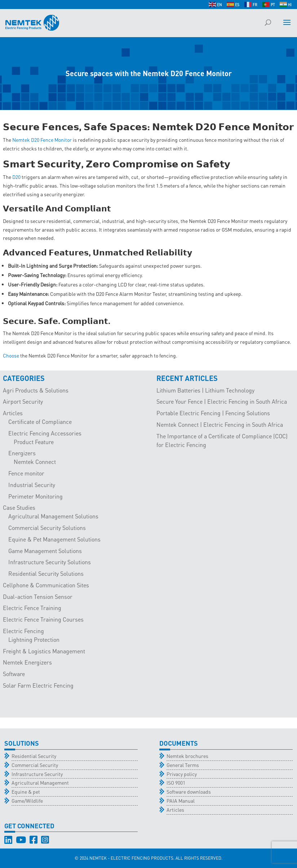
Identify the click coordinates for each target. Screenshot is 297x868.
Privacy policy (182, 774)
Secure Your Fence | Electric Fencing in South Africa (222, 401)
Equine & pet (26, 792)
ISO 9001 (176, 782)
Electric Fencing (23, 631)
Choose (11, 355)
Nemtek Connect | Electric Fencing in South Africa (220, 424)
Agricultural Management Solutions (53, 516)
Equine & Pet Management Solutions (54, 539)
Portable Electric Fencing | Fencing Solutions (213, 413)
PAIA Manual (181, 801)
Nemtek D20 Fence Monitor (42, 140)
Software (14, 674)
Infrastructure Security (37, 774)
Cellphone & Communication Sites (46, 585)
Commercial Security (35, 765)
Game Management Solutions (45, 551)
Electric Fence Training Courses (43, 619)
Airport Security (23, 401)
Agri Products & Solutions (36, 390)
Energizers (22, 453)
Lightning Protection (34, 639)
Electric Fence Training (32, 608)
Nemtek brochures (187, 756)
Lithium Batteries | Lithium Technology (205, 390)
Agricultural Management (40, 782)
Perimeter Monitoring (36, 496)
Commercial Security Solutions (47, 528)
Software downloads (189, 792)
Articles (13, 413)
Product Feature (34, 442)
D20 (16, 177)
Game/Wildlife (27, 801)
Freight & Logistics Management (44, 651)
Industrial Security (32, 485)
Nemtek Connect (35, 462)
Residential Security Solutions (46, 573)
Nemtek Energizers (27, 662)
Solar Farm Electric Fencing (38, 685)
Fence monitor (26, 473)
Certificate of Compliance (40, 422)
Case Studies (19, 507)
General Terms (183, 765)
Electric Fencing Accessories (45, 433)
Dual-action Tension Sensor (38, 597)
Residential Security (34, 756)
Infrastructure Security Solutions (50, 562)
